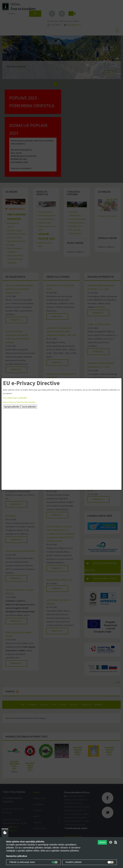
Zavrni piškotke (29, 407)
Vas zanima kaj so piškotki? (15, 398)
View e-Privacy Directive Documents (19, 402)
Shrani (102, 842)
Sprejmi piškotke (12, 407)
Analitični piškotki (74, 862)
